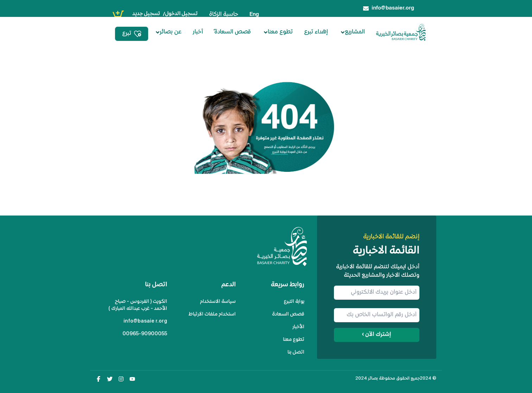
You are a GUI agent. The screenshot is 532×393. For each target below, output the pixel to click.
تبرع (132, 34)
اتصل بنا (296, 352)
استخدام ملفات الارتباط (212, 314)
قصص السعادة (288, 314)
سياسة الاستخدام (218, 302)
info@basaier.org (145, 321)
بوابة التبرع (294, 302)
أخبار (198, 32)
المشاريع (353, 32)
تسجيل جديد (146, 14)
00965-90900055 (145, 334)
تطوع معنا (278, 32)
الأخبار (298, 327)
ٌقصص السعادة (233, 32)
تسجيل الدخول (181, 14)
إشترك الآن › (377, 335)
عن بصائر (169, 32)
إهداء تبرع (316, 32)
